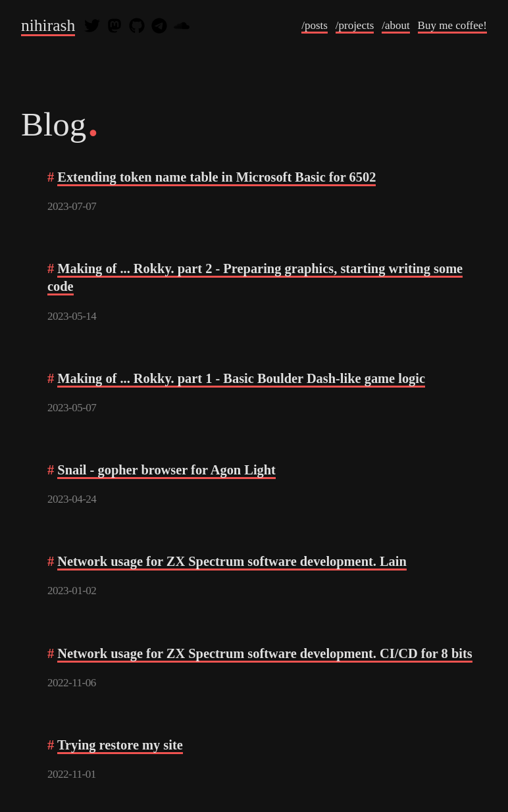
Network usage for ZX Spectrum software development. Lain (232, 561)
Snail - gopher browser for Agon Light (166, 470)
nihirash (48, 26)
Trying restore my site (120, 745)
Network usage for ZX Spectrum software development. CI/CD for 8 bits (265, 653)
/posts (315, 25)
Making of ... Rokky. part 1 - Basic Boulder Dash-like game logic (241, 378)
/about (396, 25)
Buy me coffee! (452, 25)
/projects (355, 25)
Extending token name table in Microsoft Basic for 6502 (216, 177)
